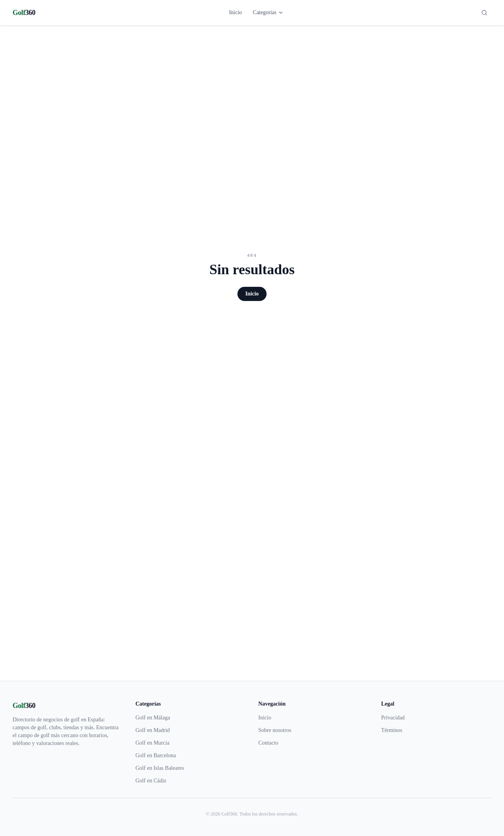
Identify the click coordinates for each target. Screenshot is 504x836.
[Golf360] (24, 13)
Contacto (268, 743)
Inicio (236, 12)
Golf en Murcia (152, 743)
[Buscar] (484, 13)
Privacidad (393, 718)
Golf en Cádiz (151, 781)
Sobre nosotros (275, 730)
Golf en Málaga (153, 718)
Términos (392, 730)
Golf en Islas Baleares (160, 768)
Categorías (268, 12)
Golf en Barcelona (156, 755)
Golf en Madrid (153, 730)
